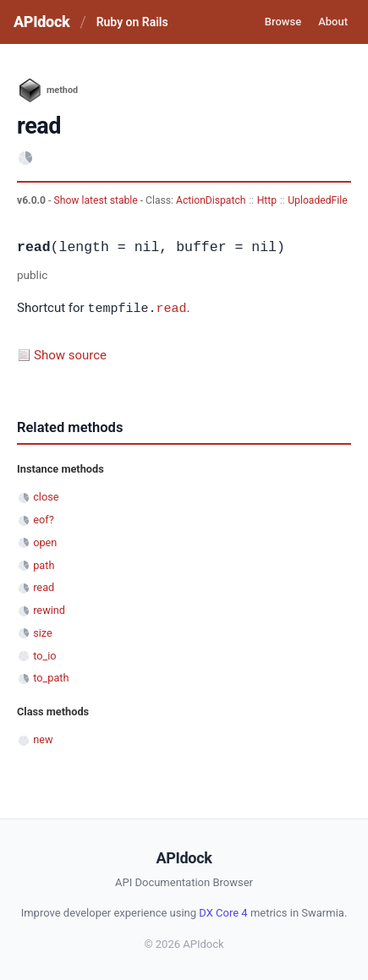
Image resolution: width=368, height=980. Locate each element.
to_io (44, 655)
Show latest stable (96, 200)
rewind (49, 609)
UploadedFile (317, 200)
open (45, 542)
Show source (70, 354)
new (43, 739)
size (43, 632)
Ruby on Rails (132, 22)
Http (267, 200)
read (171, 308)
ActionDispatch (211, 200)
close (46, 496)
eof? (44, 519)
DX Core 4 (223, 912)
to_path (51, 677)
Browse (283, 22)
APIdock (41, 22)
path (44, 564)
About (333, 22)
